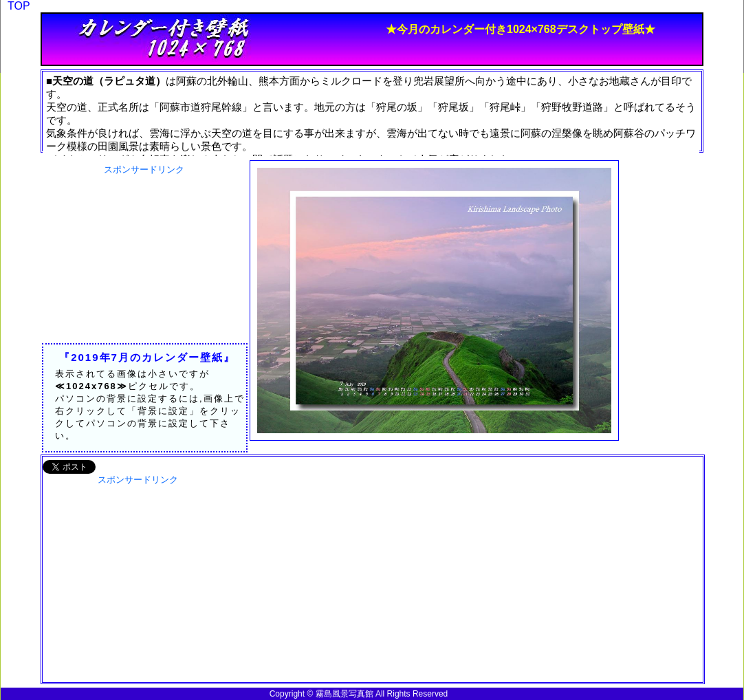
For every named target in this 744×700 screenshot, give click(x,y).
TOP (19, 6)
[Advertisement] (144, 262)
